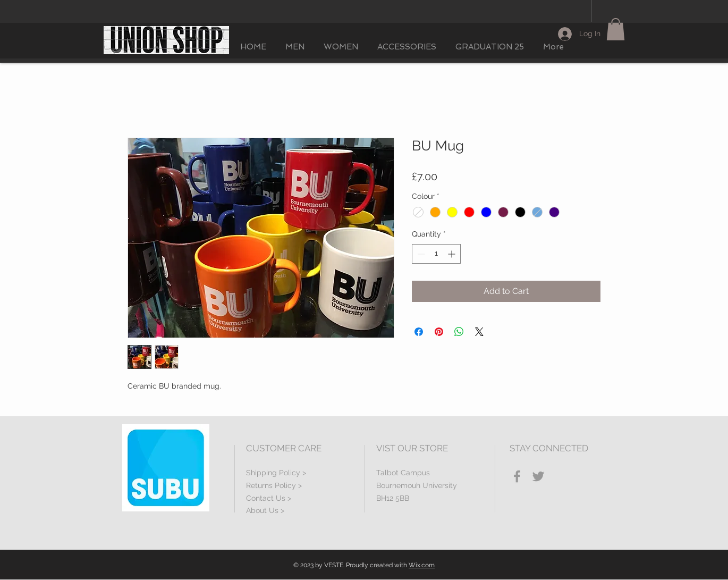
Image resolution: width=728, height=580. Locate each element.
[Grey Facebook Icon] (517, 476)
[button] (616, 29)
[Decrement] (420, 254)
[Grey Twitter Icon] (538, 476)
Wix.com (422, 565)
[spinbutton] (436, 254)
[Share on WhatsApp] (459, 332)
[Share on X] (479, 332)
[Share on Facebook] (419, 332)
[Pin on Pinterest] (439, 332)
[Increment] (452, 254)
